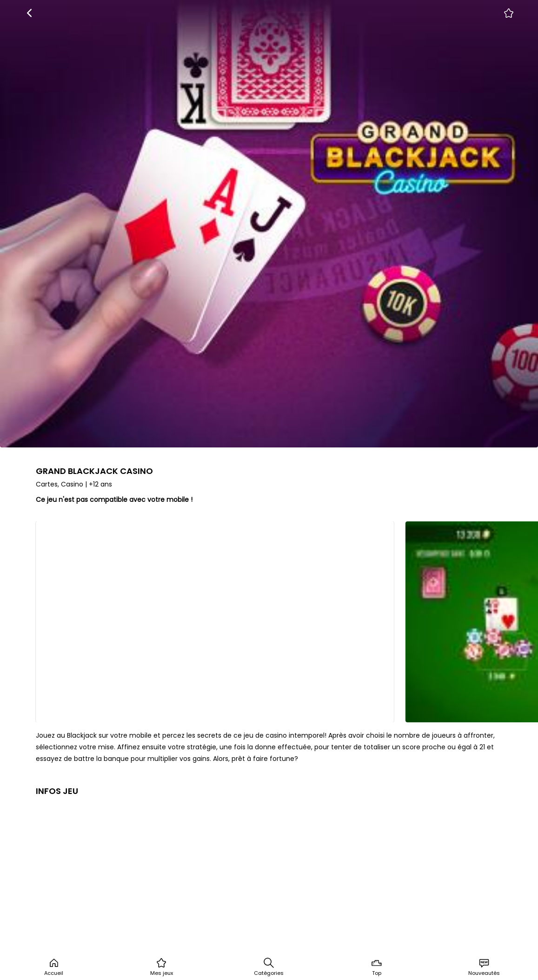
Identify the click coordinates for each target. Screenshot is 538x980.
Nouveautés (484, 967)
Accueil (54, 967)
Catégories (269, 967)
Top (377, 967)
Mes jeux (162, 967)
